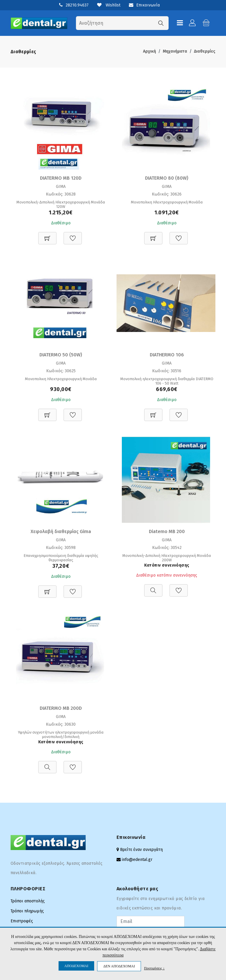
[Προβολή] (153, 587)
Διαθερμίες (205, 51)
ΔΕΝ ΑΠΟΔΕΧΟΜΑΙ (119, 966)
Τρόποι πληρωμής (27, 911)
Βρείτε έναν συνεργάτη (141, 850)
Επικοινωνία (144, 5)
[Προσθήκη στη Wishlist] (73, 235)
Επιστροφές (22, 921)
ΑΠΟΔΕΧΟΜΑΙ (76, 966)
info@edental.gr (137, 860)
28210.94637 (77, 5)
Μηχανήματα (175, 51)
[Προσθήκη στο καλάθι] (47, 235)
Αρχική (149, 51)
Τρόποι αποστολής (28, 901)
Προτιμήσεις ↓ (154, 968)
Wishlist (109, 5)
